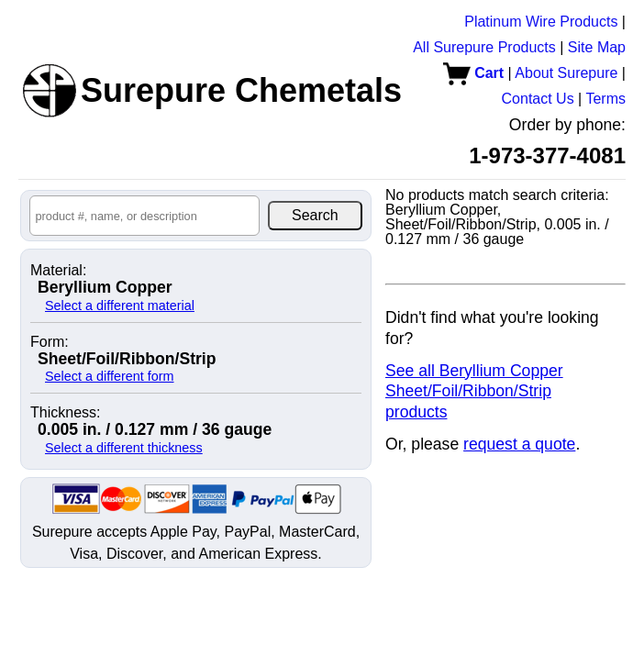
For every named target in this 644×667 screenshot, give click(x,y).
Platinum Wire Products (541, 22)
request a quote (519, 444)
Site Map (597, 47)
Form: (50, 342)
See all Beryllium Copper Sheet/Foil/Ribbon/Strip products (474, 392)
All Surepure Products (484, 47)
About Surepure (566, 73)
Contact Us (538, 99)
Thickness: (65, 413)
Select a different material (120, 306)
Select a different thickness (124, 448)
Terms (605, 99)
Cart (473, 73)
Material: (58, 271)
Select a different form (110, 376)
